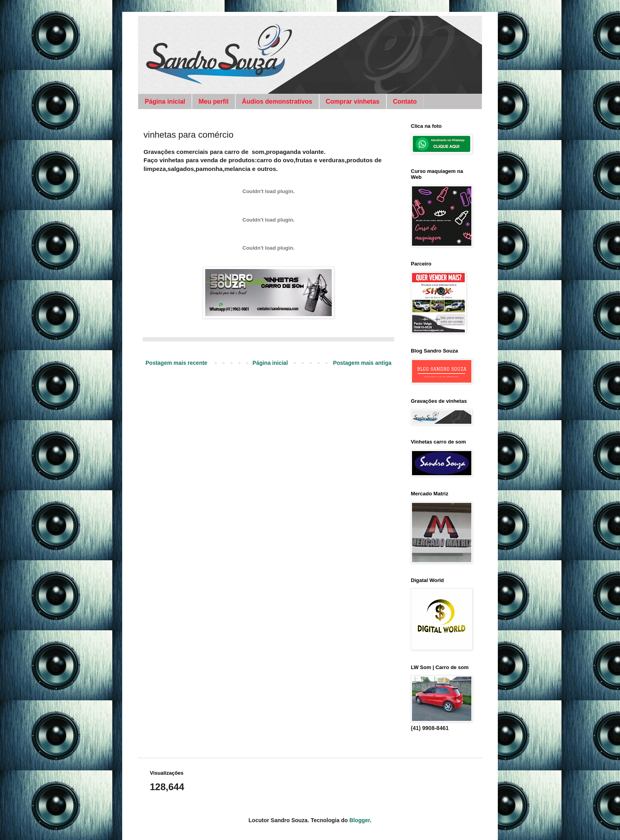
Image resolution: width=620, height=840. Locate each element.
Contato (405, 101)
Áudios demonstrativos (277, 101)
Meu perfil (214, 101)
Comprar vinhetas (353, 101)
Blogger (359, 820)
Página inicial (165, 101)
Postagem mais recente (176, 363)
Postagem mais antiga (362, 363)
